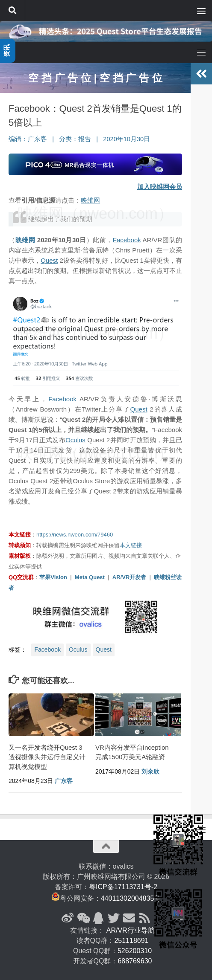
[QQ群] (98, 918)
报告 (85, 139)
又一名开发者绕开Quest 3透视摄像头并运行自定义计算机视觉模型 (47, 757)
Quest (49, 260)
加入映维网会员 (160, 187)
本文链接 (131, 545)
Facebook (127, 240)
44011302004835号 (131, 898)
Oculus (75, 440)
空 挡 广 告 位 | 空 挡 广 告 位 (95, 78)
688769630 (135, 961)
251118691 (131, 941)
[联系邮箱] (129, 918)
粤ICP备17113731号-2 (123, 887)
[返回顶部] (106, 847)
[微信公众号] (83, 918)
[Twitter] (114, 918)
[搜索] (12, 11)
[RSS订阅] (144, 918)
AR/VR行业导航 (131, 930)
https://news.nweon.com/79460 (75, 535)
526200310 (135, 951)
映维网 (90, 200)
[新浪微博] (68, 918)
